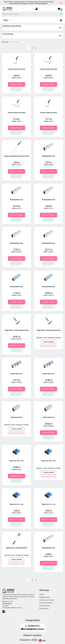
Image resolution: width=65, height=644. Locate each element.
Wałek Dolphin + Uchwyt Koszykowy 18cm (16, 330)
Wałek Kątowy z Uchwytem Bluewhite (16, 548)
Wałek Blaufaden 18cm (16, 243)
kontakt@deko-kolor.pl (34, 629)
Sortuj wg (5, 42)
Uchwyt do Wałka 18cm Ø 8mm (49, 69)
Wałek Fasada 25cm (49, 417)
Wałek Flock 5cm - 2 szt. (17, 504)
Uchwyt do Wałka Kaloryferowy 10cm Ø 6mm (16, 156)
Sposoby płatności (45, 606)
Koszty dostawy (44, 608)
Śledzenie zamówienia (46, 603)
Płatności (28, 635)
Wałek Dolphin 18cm (16, 374)
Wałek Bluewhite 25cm (49, 287)
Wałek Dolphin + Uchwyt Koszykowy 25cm (49, 330)
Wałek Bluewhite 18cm (17, 287)
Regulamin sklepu (45, 597)
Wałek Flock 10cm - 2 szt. (16, 461)
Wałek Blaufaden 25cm (49, 243)
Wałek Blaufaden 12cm (16, 200)
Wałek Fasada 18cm (16, 417)
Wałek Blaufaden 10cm (49, 156)
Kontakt (42, 594)
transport (37, 635)
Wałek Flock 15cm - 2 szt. (49, 461)
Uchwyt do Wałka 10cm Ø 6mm (17, 69)
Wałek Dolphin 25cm (49, 374)
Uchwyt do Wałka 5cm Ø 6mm (49, 113)
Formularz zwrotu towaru (47, 600)
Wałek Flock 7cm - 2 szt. (49, 504)
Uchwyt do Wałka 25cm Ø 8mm (17, 113)
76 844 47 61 (33, 626)
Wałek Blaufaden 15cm (49, 200)
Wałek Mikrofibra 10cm (49, 548)
